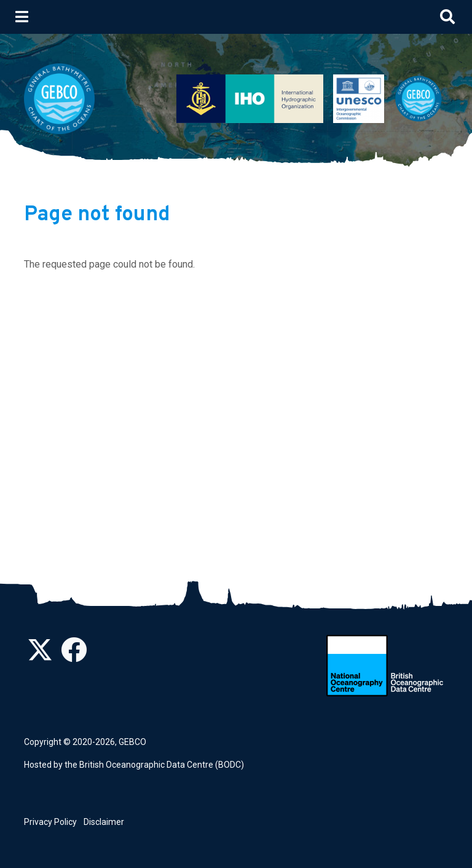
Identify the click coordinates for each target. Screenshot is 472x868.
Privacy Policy (50, 822)
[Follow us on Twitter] (40, 656)
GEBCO (132, 742)
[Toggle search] (447, 17)
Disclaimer (104, 822)
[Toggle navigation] (22, 17)
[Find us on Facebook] (74, 656)
